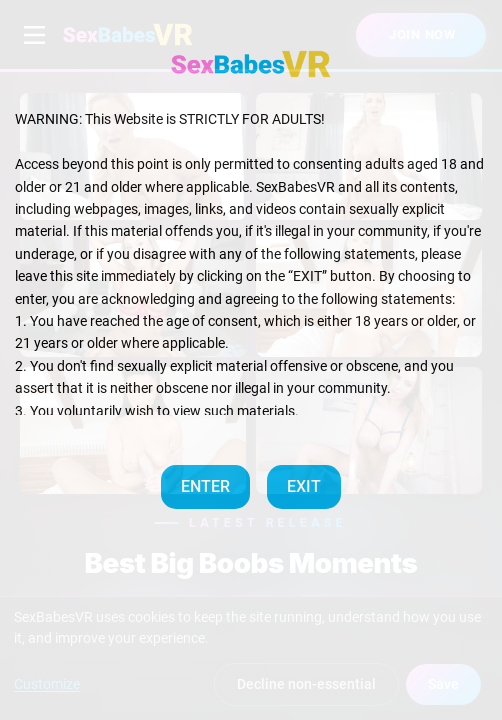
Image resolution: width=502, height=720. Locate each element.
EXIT (304, 486)
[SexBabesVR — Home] (251, 64)
